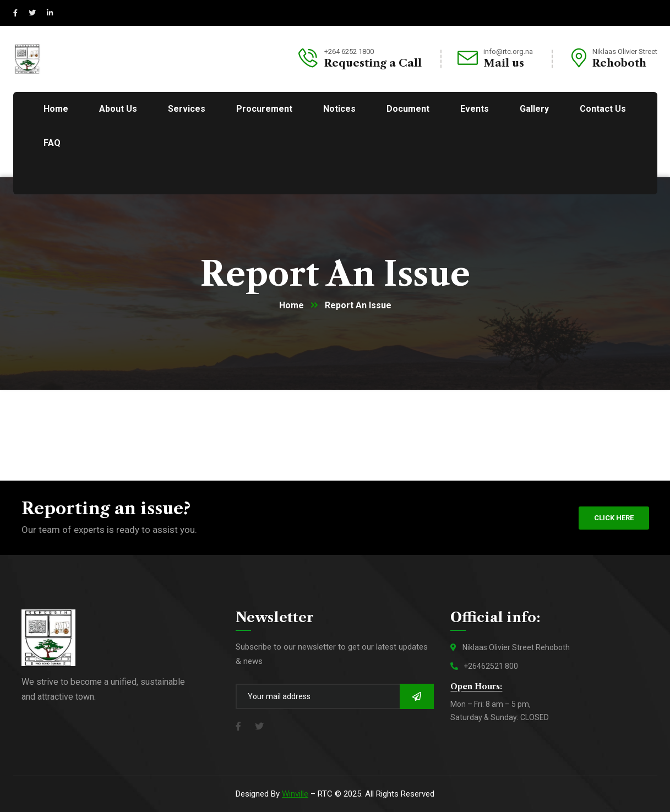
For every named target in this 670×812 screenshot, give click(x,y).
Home (292, 305)
